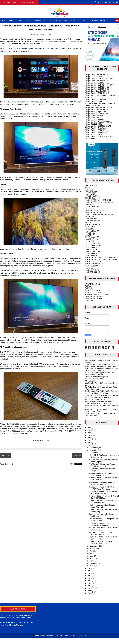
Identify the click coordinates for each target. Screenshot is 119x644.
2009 (90, 591)
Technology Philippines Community (95, 20)
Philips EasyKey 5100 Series (96, 128)
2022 (90, 438)
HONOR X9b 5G (91, 239)
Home (4, 20)
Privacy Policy (70, 20)
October (93, 453)
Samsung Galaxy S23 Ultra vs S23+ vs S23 (102, 410)
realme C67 (90, 241)
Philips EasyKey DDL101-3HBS (97, 89)
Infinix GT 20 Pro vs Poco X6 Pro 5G (99, 215)
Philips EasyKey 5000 (93, 101)
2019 (90, 445)
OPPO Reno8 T (91, 256)
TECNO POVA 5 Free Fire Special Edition (101, 260)
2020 (90, 443)
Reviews (58, 20)
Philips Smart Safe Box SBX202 (97, 91)
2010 (90, 588)
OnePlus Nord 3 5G (93, 252)
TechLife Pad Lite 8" (93, 290)
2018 (90, 568)
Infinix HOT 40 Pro (92, 270)
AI (50, 20)
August (93, 548)
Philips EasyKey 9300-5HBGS (97, 132)
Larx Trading (90, 138)
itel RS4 (88, 223)
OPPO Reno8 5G (92, 254)
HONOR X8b (90, 235)
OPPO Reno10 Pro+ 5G (94, 245)
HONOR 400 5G (91, 192)
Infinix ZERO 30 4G (93, 272)
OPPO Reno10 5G (92, 247)
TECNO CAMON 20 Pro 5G (96, 264)
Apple (29, 20)
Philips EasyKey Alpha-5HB (96, 112)
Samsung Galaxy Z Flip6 (94, 213)
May (92, 556)
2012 (90, 583)
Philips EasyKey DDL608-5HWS (97, 114)
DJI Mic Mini (90, 301)
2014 (90, 578)
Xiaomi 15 (89, 188)
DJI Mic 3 (89, 288)
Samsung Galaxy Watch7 (95, 296)
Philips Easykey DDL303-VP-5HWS (99, 122)
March (92, 561)
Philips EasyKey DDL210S (95, 130)
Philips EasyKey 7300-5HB (95, 120)
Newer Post (6, 458)
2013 (90, 581)
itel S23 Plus (90, 229)
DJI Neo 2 (89, 286)
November (94, 450)
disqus (69, 466)
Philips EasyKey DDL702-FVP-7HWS (99, 79)
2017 (90, 571)
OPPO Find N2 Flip (92, 412)
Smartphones (40, 20)
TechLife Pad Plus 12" (93, 292)
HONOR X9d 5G (91, 186)
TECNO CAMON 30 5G (94, 225)
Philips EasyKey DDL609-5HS (97, 99)
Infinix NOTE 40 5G (93, 219)
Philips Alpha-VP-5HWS (94, 134)
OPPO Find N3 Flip (92, 243)
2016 (90, 573)
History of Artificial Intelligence (96, 377)
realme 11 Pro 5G (92, 266)
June (92, 553)
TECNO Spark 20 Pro (93, 262)
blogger (76, 466)
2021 (90, 440)
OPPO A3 (89, 208)
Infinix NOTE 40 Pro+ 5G (95, 221)
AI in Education (91, 381)
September (94, 546)
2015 (90, 576)
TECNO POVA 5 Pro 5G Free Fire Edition (101, 258)
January (93, 566)
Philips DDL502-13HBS (94, 77)
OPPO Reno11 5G (92, 237)
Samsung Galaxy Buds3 (94, 298)
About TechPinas (16, 20)
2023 (90, 435)
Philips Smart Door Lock (94, 118)
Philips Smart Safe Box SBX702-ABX (99, 108)
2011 (90, 586)
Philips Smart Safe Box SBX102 (97, 81)
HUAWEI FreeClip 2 (93, 284)
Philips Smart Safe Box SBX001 (97, 110)
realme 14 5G (90, 194)
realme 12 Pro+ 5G (92, 231)
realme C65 (90, 217)
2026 (90, 428)
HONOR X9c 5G (91, 196)
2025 (90, 430)
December (94, 448)
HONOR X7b (90, 233)
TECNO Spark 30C (92, 198)
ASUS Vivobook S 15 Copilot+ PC (98, 294)
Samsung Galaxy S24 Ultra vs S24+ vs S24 (102, 395)
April (92, 558)
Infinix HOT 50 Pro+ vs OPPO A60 (98, 200)
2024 (90, 433)
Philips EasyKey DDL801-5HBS (97, 83)
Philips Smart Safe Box (94, 116)
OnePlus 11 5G (91, 249)
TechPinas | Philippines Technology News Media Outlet (66, 635)
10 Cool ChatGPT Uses (94, 379)
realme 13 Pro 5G (92, 206)
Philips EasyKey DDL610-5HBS (97, 87)
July (92, 551)
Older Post (75, 458)
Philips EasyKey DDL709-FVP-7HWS (99, 136)
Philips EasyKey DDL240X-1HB (97, 93)
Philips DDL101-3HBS (93, 124)
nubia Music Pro (91, 190)
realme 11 (89, 268)
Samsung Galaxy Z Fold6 (95, 210)
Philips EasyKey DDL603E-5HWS (98, 126)
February (93, 563)
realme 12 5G (90, 227)
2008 (90, 593)
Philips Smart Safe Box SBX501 (97, 75)
